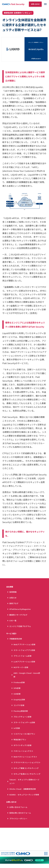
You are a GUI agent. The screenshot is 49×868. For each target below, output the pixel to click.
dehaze (45, 4)
